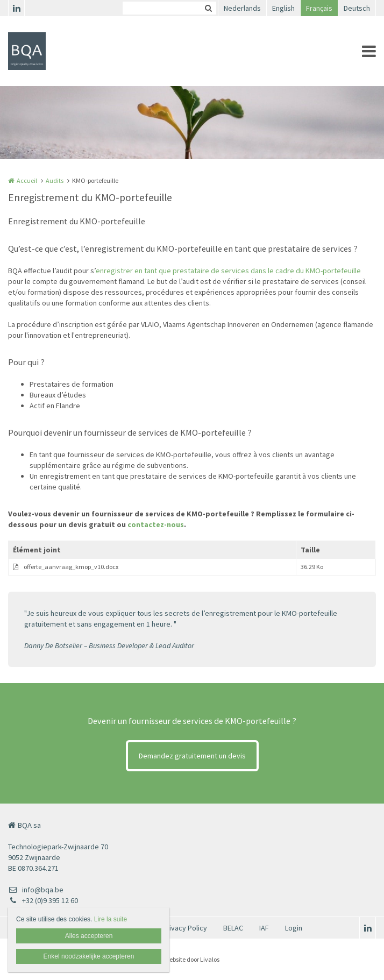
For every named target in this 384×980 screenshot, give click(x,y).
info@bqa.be (36, 890)
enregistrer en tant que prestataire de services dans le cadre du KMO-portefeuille (228, 271)
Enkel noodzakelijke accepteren (89, 956)
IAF (264, 928)
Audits (55, 180)
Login (294, 928)
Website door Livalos (192, 959)
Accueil (27, 180)
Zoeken (208, 8)
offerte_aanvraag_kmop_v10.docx (71, 567)
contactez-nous (156, 524)
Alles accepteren (89, 936)
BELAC (233, 928)
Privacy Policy (185, 928)
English (283, 8)
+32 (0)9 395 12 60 (43, 900)
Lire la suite (111, 919)
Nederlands (242, 8)
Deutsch (357, 8)
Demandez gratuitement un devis (192, 756)
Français (319, 8)
